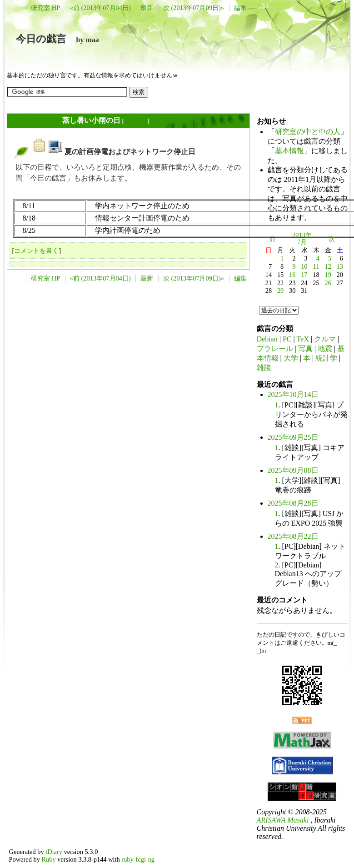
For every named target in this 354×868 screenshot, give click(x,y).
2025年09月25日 (293, 437)
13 (340, 266)
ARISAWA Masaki (283, 820)
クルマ (325, 339)
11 (316, 266)
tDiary (54, 852)
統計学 (326, 358)
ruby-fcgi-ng (138, 859)
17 (304, 275)
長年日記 (136, 121)
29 (280, 291)
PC (287, 339)
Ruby (48, 859)
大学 (291, 358)
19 (328, 275)
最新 (147, 8)
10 (304, 266)
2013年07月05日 (35, 120)
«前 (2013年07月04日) (100, 8)
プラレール (275, 349)
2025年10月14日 (293, 394)
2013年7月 (302, 239)
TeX (302, 339)
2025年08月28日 (293, 503)
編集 (240, 8)
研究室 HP (45, 8)
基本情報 (289, 151)
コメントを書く (36, 251)
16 (292, 275)
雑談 (264, 368)
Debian (267, 339)
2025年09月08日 (293, 470)
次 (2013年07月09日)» (194, 8)
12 (328, 266)
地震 (325, 349)
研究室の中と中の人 (308, 132)
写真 (305, 349)
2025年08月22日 (293, 536)
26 (328, 283)
